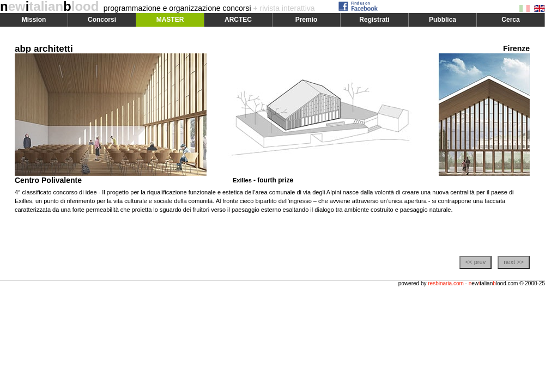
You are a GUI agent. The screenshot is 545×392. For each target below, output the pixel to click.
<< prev (476, 262)
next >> (514, 262)
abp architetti (44, 49)
